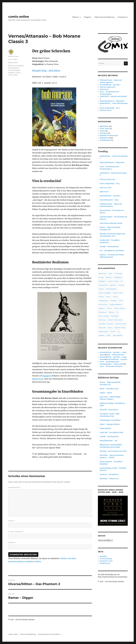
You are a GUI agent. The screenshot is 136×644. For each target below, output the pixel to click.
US (119, 331)
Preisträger (115, 316)
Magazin (88, 17)
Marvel (110, 308)
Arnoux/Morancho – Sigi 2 (109, 200)
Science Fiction (121, 324)
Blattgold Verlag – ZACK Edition (46, 70)
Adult (111, 273)
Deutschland (103, 285)
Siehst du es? (104, 89)
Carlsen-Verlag (113, 281)
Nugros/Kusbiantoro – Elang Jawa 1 (112, 101)
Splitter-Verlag (120, 328)
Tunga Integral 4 (105, 428)
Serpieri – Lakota (106, 393)
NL (117, 312)
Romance (102, 320)
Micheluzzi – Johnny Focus (109, 479)
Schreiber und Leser (106, 324)
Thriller (113, 331)
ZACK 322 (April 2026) (108, 87)
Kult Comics (103, 304)
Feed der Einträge (106, 559)
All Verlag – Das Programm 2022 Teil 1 (113, 451)
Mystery (111, 312)
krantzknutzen (14, 56)
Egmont (113, 285)
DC (122, 281)
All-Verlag (118, 273)
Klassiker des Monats (107, 136)
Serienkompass (105, 140)
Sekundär (102, 328)
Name (11, 521)
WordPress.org (105, 563)
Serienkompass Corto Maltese (110, 420)
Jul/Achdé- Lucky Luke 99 (109, 410)
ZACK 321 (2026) (106, 110)
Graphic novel (118, 293)
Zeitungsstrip (118, 335)
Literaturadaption (116, 304)
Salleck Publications (115, 320)
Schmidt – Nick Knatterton (109, 247)
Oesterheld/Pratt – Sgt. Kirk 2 (110, 85)
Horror (108, 297)
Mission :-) (77, 17)
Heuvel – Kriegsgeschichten (110, 424)
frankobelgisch (14, 68)
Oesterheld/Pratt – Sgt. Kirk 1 (117, 359)
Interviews (103, 133)
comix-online (19, 17)
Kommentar (14, 487)
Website (12, 542)
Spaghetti (47, 376)
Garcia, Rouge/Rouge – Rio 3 (110, 108)
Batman (109, 277)
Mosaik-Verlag (119, 308)
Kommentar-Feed (106, 561)
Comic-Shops (105, 129)
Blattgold (20, 66)
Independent (103, 300)
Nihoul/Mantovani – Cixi (108, 441)
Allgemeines (104, 126)
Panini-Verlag (104, 316)
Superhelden (103, 331)
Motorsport (103, 312)
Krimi (121, 300)
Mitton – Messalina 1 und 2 (109, 389)
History (101, 297)
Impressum (123, 17)
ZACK (16, 75)
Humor (115, 297)
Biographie (118, 277)
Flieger (101, 289)
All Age (101, 277)
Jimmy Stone (38, 379)
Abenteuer (12, 66)
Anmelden (103, 556)
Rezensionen (13, 62)
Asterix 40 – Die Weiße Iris (109, 475)
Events (102, 131)
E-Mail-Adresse (16, 532)
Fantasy (121, 285)
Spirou (110, 328)
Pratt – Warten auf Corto (116, 355)
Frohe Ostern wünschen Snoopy (111, 223)
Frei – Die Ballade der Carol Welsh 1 (112, 251)
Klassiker (11, 73)
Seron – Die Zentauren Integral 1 (111, 366)
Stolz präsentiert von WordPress (49, 634)
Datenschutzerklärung (104, 17)
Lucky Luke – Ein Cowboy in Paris (111, 432)
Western (102, 335)
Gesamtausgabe (14, 70)
